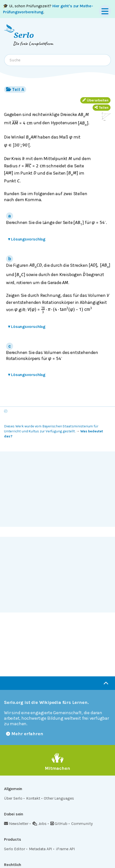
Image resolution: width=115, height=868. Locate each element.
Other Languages (59, 798)
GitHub (59, 824)
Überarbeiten (95, 100)
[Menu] (105, 11)
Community (82, 824)
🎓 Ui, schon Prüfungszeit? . (48, 9)
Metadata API (41, 849)
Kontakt (33, 798)
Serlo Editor (15, 849)
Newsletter (16, 824)
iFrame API (65, 849)
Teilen (102, 108)
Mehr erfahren (25, 734)
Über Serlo (13, 798)
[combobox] (57, 60)
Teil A (15, 89)
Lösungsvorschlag (27, 239)
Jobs (39, 824)
